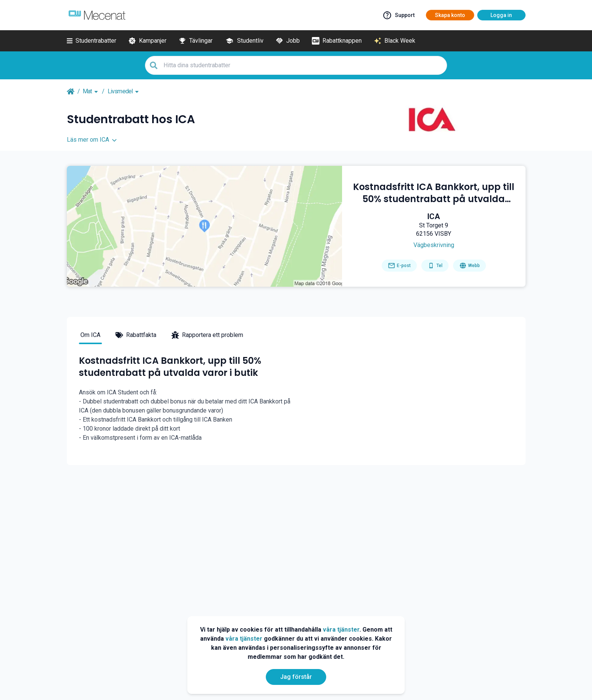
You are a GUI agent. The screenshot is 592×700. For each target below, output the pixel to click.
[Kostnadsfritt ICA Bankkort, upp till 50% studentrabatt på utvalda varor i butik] (434, 193)
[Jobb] (288, 41)
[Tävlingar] (196, 41)
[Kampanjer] (147, 41)
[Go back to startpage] (71, 91)
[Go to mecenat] (97, 15)
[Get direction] (434, 245)
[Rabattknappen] (337, 41)
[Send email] (399, 266)
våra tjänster (341, 630)
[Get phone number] (435, 266)
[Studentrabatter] (92, 41)
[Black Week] (395, 41)
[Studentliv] (244, 41)
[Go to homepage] (469, 266)
